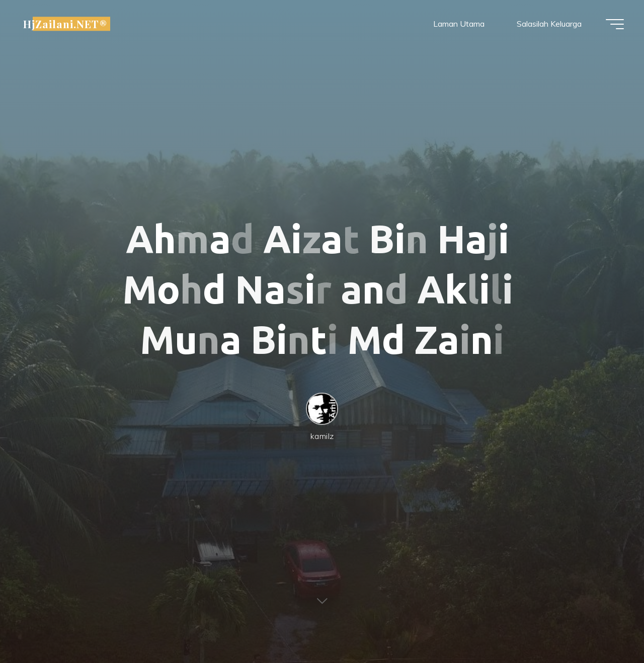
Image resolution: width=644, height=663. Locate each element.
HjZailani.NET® (65, 24)
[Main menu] (615, 24)
